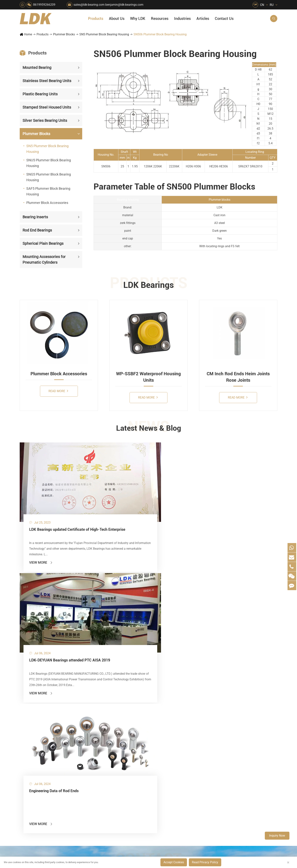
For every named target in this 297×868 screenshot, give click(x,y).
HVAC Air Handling (95, 736)
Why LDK (138, 19)
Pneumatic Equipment (166, 800)
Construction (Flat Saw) (133, 749)
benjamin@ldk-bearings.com (124, 5)
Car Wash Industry (164, 749)
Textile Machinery (163, 787)
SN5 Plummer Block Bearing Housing (104, 34)
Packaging (90, 749)
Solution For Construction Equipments (169, 794)
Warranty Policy (200, 795)
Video (224, 755)
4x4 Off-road (160, 781)
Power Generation (129, 800)
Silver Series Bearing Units (45, 120)
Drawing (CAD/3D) (233, 761)
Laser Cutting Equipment (99, 806)
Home (28, 34)
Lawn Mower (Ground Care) (100, 768)
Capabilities (197, 782)
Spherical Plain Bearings (43, 243)
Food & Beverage (163, 736)
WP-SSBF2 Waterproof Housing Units (148, 377)
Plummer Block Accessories (47, 203)
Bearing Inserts (35, 217)
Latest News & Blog (149, 429)
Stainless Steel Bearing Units (47, 81)
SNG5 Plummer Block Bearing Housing (49, 177)
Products (96, 19)
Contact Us (224, 19)
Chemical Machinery (131, 755)
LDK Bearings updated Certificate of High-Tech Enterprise (59, 499)
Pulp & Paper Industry (132, 774)
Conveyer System (95, 781)
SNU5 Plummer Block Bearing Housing (49, 163)
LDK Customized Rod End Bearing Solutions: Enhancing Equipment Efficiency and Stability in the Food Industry (249, 795)
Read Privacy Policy (205, 862)
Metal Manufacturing (166, 774)
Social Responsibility (203, 742)
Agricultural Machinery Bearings (100, 742)
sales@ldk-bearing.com (89, 5)
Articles (203, 19)
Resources (160, 19)
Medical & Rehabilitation (134, 768)
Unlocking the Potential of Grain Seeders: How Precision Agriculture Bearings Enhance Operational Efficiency (249, 802)
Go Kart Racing (127, 781)
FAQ (223, 736)
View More (41, 529)
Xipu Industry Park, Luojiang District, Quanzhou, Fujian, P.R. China (242, 841)
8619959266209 (44, 5)
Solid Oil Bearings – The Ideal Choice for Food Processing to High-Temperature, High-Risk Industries (249, 782)
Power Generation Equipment (100, 774)
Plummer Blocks (64, 34)
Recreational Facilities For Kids (169, 755)
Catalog (226, 749)
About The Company (203, 736)
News (193, 749)
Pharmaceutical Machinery (100, 761)
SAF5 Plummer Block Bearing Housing (48, 191)
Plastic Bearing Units (40, 94)
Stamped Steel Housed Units (47, 107)
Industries (182, 19)
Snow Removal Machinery (169, 742)
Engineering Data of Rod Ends (232, 496)
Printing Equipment (130, 761)
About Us (117, 19)
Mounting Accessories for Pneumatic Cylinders (44, 260)
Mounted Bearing (37, 68)
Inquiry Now (277, 836)
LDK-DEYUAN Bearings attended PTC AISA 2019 (145, 499)
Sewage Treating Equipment (100, 755)
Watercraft (159, 806)
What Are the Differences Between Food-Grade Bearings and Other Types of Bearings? (249, 789)
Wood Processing (163, 761)
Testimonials (198, 789)
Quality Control (199, 769)
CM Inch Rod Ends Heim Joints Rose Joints (238, 377)
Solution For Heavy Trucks (100, 794)
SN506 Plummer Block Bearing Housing (160, 34)
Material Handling (129, 742)
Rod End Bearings (37, 230)
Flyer (224, 742)
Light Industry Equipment (168, 768)
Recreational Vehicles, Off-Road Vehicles (100, 800)
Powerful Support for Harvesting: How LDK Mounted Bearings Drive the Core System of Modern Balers (249, 808)
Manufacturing (199, 776)
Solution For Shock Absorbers (135, 794)
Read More (58, 391)
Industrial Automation (132, 787)
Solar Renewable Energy (99, 787)
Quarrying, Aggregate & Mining (135, 736)
